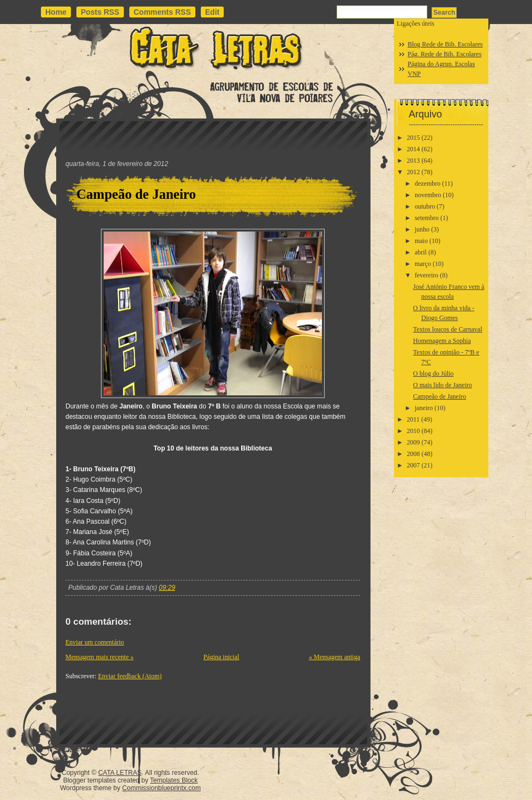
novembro (428, 195)
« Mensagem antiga (334, 657)
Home (56, 12)
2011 (414, 419)
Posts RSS (100, 12)
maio (421, 241)
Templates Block (174, 780)
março (423, 264)
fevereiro (426, 275)
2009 (414, 442)
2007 (414, 465)
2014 (414, 149)
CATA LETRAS (120, 773)
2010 (414, 431)
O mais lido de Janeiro (443, 385)
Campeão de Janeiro (136, 194)
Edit (212, 12)
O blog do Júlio (433, 374)
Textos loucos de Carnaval (448, 329)
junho (422, 229)
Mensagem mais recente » (100, 657)
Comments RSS (162, 12)
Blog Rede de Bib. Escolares (445, 44)
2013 (414, 161)
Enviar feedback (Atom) (130, 676)
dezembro (428, 183)
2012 (414, 172)
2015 (414, 138)
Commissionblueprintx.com (162, 788)
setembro (427, 218)
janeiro (424, 408)
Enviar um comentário (95, 642)
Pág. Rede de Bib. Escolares (444, 54)
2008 (414, 454)
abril (421, 252)
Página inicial (222, 657)
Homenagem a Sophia (442, 341)
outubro (425, 206)
